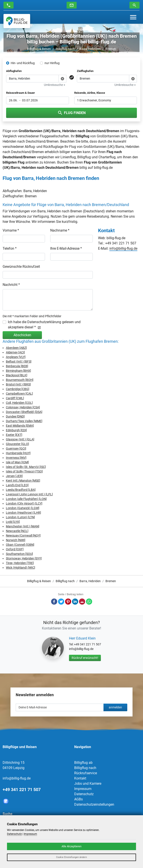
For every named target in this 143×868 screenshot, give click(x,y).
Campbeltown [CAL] (19, 394)
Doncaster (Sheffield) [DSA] (24, 412)
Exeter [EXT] (14, 435)
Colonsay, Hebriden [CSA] (23, 407)
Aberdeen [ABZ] (16, 348)
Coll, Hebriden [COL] (19, 403)
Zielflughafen (85, 71)
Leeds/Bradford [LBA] (21, 490)
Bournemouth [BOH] (20, 380)
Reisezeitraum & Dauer (21, 93)
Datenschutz (84, 794)
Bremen (111, 49)
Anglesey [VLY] (16, 357)
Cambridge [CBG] (18, 389)
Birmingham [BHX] (18, 371)
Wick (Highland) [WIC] (21, 568)
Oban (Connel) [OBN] (20, 545)
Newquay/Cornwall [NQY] (23, 535)
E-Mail (82, 602)
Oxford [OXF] (15, 549)
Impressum (83, 789)
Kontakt (80, 778)
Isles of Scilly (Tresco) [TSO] (24, 471)
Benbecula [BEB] (17, 366)
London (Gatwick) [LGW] (23, 508)
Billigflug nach (65, 49)
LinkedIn (75, 602)
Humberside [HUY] (18, 453)
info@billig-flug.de (123, 248)
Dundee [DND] (15, 416)
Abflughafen (14, 71)
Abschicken (22, 335)
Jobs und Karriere (88, 784)
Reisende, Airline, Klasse (90, 93)
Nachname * (60, 230)
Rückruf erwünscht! (85, 658)
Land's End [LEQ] (17, 485)
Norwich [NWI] (16, 540)
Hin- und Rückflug (23, 63)
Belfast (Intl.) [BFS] (19, 362)
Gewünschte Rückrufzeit (21, 267)
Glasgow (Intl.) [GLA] (20, 439)
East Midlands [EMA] (20, 426)
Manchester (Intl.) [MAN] (23, 526)
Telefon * (10, 248)
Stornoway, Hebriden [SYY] (24, 558)
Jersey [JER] (14, 476)
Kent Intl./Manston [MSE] (23, 481)
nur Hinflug (52, 63)
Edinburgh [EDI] (16, 430)
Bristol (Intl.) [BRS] (18, 384)
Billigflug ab (83, 763)
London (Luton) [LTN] (20, 517)
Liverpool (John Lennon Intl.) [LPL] (29, 494)
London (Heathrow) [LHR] (23, 513)
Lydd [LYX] (13, 522)
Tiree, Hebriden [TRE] (20, 563)
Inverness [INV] (16, 458)
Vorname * (11, 230)
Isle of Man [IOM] (17, 462)
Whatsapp (89, 602)
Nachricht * (11, 285)
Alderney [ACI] (15, 352)
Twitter (61, 602)
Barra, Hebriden (90, 49)
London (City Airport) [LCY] (24, 503)
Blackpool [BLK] (17, 375)
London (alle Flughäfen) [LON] (26, 499)
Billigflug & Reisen (39, 49)
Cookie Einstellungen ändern (71, 857)
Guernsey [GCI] (16, 448)
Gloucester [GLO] (17, 444)
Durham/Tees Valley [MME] (24, 421)
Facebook (54, 602)
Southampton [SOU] (19, 554)
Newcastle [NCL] (17, 531)
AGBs (78, 799)
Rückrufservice (86, 773)
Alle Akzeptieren (71, 846)
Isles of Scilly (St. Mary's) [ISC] (26, 467)
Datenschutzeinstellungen (94, 804)
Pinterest (68, 602)
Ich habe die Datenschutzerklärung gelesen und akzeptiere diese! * (44, 325)
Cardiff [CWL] (15, 398)
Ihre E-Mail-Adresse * (66, 248)
